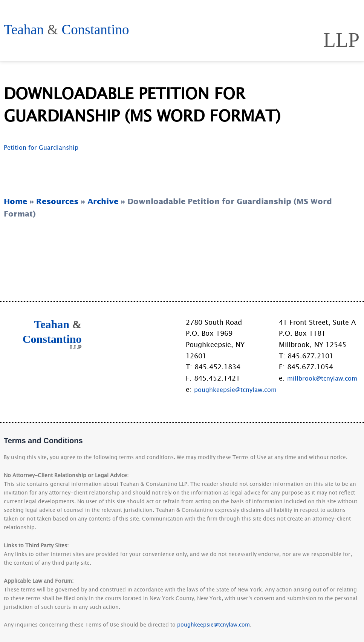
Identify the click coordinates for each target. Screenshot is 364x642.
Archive (103, 227)
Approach (157, 17)
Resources (328, 17)
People (211, 17)
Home (106, 17)
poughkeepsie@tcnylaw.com (240, 389)
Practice (263, 17)
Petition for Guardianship (45, 173)
